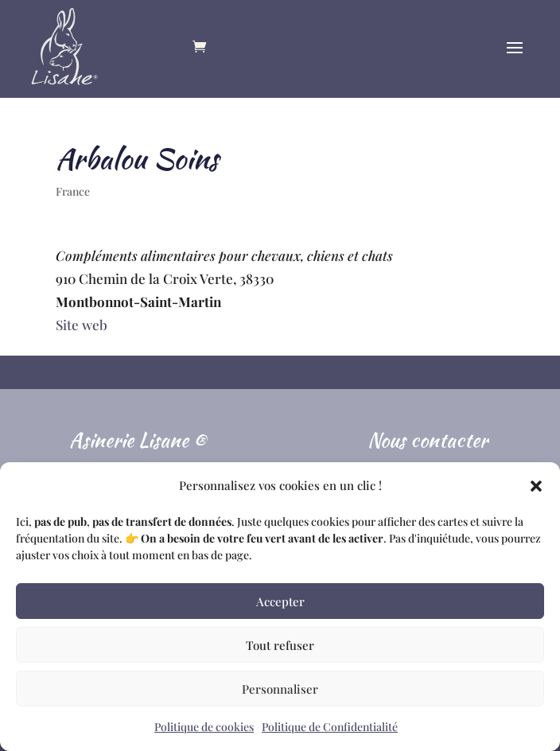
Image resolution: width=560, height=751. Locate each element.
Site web (82, 325)
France (73, 191)
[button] (536, 486)
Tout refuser (280, 645)
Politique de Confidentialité (330, 727)
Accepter (280, 601)
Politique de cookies (204, 727)
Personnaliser (280, 689)
